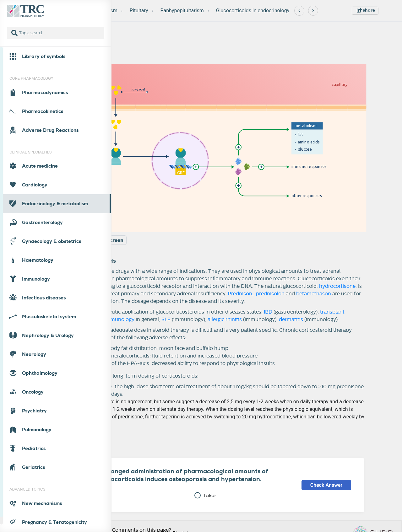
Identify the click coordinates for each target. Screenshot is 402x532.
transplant (332, 312)
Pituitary (139, 11)
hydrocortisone (337, 286)
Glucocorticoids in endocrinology (253, 11)
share (366, 10)
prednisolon (270, 294)
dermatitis (291, 320)
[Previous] (299, 11)
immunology (119, 320)
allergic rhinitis (225, 320)
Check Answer (326, 485)
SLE (166, 320)
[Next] (313, 11)
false (205, 495)
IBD (268, 312)
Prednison (240, 294)
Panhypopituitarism (182, 11)
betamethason (314, 294)
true (92, 495)
